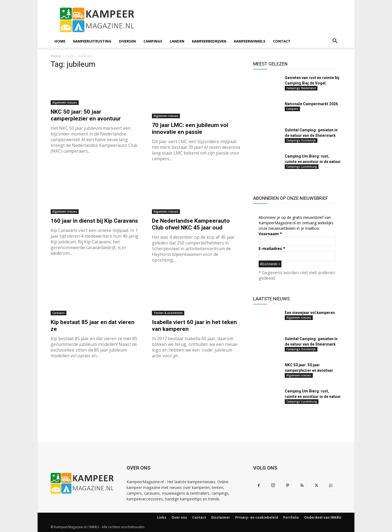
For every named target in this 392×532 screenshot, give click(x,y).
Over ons (179, 517)
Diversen (127, 41)
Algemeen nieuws (65, 102)
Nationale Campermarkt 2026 (311, 104)
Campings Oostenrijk (301, 140)
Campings (153, 41)
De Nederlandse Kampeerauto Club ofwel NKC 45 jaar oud (191, 224)
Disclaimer (221, 517)
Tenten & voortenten (168, 313)
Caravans (59, 313)
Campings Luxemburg (302, 167)
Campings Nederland (301, 88)
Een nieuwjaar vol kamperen (310, 313)
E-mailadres (272, 248)
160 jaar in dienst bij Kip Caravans (94, 221)
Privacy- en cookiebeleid (257, 517)
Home (60, 41)
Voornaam (270, 234)
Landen (177, 41)
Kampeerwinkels (250, 41)
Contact (282, 41)
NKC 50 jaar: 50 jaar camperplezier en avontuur (86, 115)
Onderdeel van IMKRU (323, 517)
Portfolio (291, 517)
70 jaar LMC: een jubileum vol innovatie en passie (190, 129)
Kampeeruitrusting (92, 41)
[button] (335, 42)
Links (162, 517)
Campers (292, 109)
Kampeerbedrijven (209, 41)
